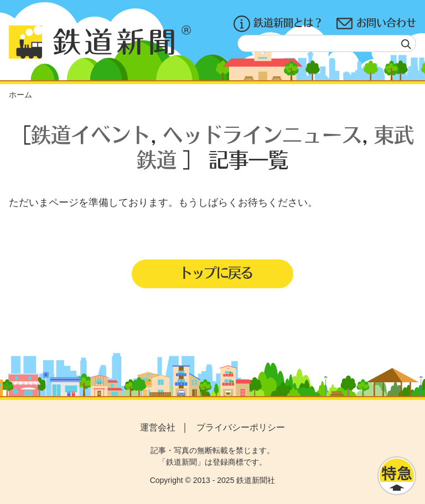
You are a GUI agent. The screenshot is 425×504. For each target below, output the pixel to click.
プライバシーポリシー (241, 427)
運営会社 (158, 427)
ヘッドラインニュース (262, 134)
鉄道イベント (91, 134)
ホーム (20, 95)
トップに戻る (216, 272)
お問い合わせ (376, 24)
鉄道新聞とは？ (278, 24)
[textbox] (327, 43)
